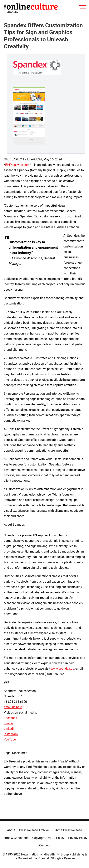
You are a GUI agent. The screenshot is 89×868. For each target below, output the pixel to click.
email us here (13, 707)
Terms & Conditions (15, 838)
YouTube (10, 739)
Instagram (11, 734)
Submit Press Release (67, 830)
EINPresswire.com (17, 165)
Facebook (10, 718)
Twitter (9, 723)
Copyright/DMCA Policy (48, 838)
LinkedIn (10, 729)
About (11, 830)
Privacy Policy (78, 838)
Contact (44, 845)
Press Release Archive (34, 830)
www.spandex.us (62, 669)
